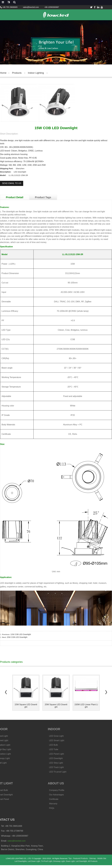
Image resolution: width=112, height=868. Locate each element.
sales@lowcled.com (31, 7)
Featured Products (81, 861)
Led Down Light (34, 864)
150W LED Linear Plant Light (86, 709)
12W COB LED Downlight (21, 637)
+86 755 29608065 (10, 7)
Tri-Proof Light (47, 864)
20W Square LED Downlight (56, 709)
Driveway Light (59, 864)
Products (17, 73)
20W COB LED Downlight (17, 640)
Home (3, 73)
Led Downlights (20, 864)
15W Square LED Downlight (26, 709)
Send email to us (12, 183)
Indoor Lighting (37, 73)
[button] (6, 695)
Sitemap (94, 861)
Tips (71, 861)
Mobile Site (103, 861)
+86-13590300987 (52, 7)
